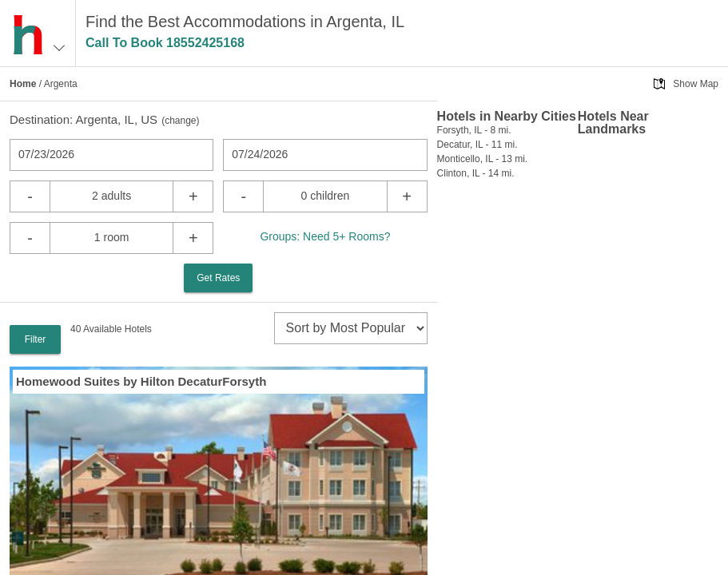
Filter (36, 339)
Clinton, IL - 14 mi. (476, 173)
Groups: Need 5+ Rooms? (325, 236)
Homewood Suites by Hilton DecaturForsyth (141, 381)
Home (23, 84)
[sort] (351, 328)
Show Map (696, 84)
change (180, 121)
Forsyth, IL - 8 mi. (474, 130)
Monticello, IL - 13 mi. (483, 159)
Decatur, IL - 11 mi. (477, 145)
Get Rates (218, 278)
